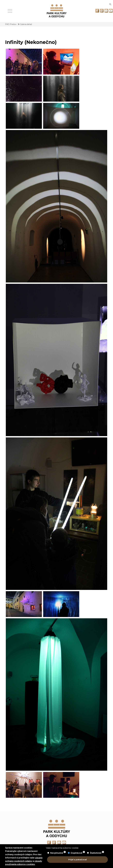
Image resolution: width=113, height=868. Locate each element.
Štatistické (96, 853)
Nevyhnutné (57, 853)
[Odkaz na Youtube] (111, 11)
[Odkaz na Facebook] (97, 11)
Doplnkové (77, 853)
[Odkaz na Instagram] (102, 11)
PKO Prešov (11, 24)
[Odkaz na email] (106, 11)
